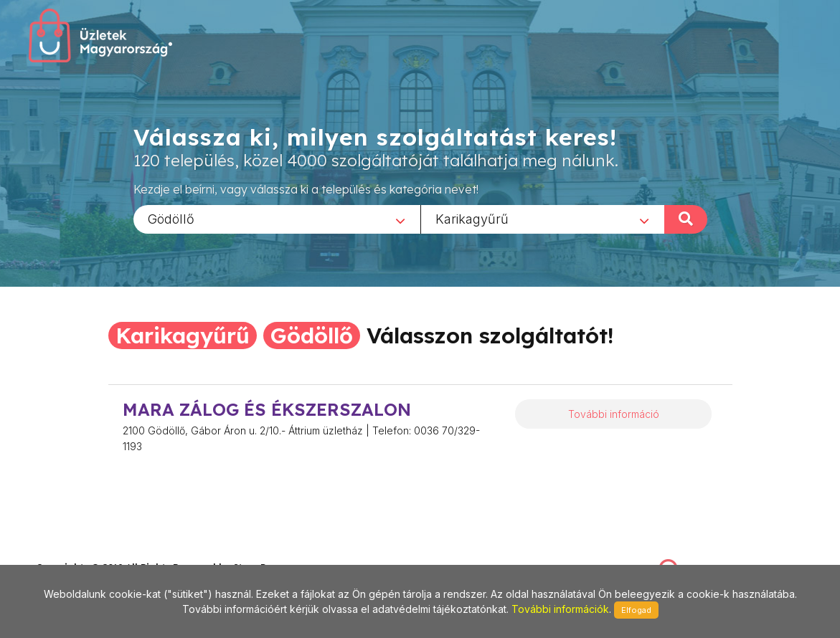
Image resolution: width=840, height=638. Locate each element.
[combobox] (277, 219)
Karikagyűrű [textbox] (472, 218)
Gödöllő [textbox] (171, 218)
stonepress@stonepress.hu (94, 552)
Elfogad (636, 610)
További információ (614, 414)
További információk (560, 609)
